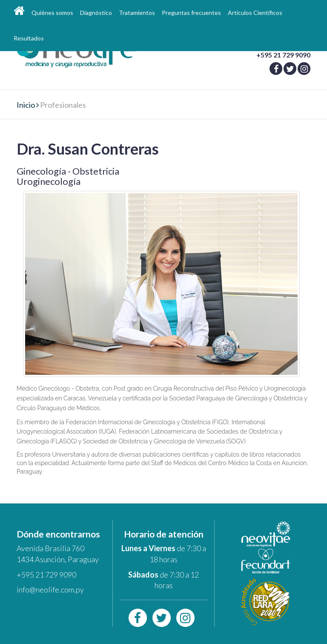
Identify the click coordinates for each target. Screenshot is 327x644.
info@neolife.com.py (50, 589)
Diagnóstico (96, 13)
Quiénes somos (52, 13)
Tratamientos (137, 13)
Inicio (26, 105)
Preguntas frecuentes (191, 13)
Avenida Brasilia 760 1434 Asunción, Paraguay (58, 554)
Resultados (29, 38)
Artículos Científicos (255, 13)
